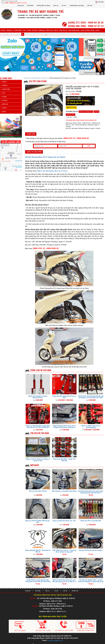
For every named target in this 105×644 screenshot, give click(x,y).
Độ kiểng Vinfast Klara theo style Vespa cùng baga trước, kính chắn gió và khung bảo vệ (91, 493)
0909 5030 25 (83, 138)
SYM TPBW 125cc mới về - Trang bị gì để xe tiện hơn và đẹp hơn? (64, 551)
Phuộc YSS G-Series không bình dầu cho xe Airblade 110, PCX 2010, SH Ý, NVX (91, 397)
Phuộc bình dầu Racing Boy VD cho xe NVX (64, 397)
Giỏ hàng (101, 2)
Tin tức (64, 5)
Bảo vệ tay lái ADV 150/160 (38, 491)
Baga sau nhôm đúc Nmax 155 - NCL (64, 521)
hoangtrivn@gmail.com (55, 640)
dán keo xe (63, 30)
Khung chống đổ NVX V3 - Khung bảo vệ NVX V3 (38, 551)
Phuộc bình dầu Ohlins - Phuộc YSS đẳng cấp (64, 460)
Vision (96, 112)
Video (97, 30)
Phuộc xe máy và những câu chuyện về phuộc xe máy (38, 460)
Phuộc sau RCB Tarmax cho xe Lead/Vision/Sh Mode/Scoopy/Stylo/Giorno (91, 427)
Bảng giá (49, 30)
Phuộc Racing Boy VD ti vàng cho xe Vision (45, 157)
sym (24, 30)
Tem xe (56, 30)
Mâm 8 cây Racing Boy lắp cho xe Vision (52, 171)
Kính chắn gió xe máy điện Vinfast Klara (64, 491)
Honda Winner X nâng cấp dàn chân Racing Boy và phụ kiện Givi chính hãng (38, 581)
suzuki (29, 30)
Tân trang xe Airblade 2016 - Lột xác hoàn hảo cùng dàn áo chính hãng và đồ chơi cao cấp (91, 581)
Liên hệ (89, 5)
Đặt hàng (73, 107)
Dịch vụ (56, 5)
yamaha (9, 30)
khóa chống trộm (88, 30)
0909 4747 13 (69, 138)
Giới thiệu (30, 5)
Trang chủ (20, 5)
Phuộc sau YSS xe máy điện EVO (91, 521)
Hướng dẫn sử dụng (43, 5)
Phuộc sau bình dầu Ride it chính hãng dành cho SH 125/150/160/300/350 (38, 427)
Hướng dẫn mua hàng (77, 5)
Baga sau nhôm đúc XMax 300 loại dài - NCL (38, 521)
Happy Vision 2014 (86, 112)
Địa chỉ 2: (36, 606)
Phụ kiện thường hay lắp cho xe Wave (91, 550)
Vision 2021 (70, 115)
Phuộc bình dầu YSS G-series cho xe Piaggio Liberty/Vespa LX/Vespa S (64, 427)
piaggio (35, 30)
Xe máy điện (17, 30)
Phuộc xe (45, 78)
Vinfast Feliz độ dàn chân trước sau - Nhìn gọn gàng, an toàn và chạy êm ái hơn (64, 581)
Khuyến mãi (75, 591)
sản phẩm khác (74, 30)
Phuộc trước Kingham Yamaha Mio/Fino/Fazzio (38, 397)
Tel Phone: (47, 601)
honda (3, 30)
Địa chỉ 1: (33, 598)
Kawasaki (42, 30)
